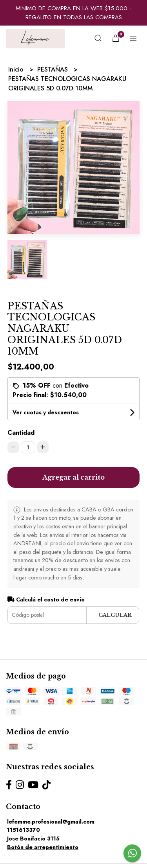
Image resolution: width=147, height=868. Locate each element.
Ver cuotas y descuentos (46, 412)
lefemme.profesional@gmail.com (51, 822)
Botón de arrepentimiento (43, 847)
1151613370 (24, 830)
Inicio (17, 69)
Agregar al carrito (73, 477)
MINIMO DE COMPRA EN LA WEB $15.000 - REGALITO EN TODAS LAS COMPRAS (73, 13)
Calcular (115, 615)
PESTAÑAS (54, 69)
